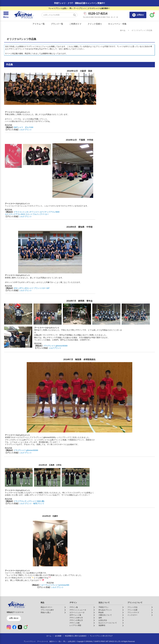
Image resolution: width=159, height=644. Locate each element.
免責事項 (102, 625)
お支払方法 (103, 620)
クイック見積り (95, 24)
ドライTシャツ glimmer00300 (55, 346)
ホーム (123, 30)
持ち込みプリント (105, 610)
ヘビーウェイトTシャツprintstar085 (55, 585)
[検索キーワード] (59, 15)
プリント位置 (132, 610)
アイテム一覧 (39, 24)
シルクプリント (25, 130)
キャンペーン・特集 (117, 24)
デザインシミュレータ (78, 610)
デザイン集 (74, 607)
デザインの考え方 (76, 620)
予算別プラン (104, 607)
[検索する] (75, 15)
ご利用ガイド (75, 24)
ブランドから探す (47, 610)
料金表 (101, 613)
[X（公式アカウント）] (20, 627)
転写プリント (39, 504)
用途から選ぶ (46, 613)
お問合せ (138, 15)
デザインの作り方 (76, 618)
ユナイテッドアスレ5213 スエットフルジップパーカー (27, 214)
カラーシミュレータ (77, 613)
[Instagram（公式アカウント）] (9, 627)
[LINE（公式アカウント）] (26, 627)
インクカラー (132, 615)
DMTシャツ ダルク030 (24, 127)
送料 (100, 618)
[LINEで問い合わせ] (152, 15)
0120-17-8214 (98, 14)
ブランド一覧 (57, 24)
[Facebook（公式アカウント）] (14, 627)
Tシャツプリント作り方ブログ (101, 636)
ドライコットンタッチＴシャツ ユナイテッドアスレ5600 (37, 212)
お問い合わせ (14, 618)
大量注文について (105, 615)
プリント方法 (132, 607)
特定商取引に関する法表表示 (76, 636)
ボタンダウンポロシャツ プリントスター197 (32, 288)
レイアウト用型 (75, 625)
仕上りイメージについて (108, 623)
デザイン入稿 (75, 623)
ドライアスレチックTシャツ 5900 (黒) (29, 501)
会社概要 (58, 636)
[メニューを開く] (6, 15)
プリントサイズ (133, 613)
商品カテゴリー (46, 607)
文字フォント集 (75, 615)
